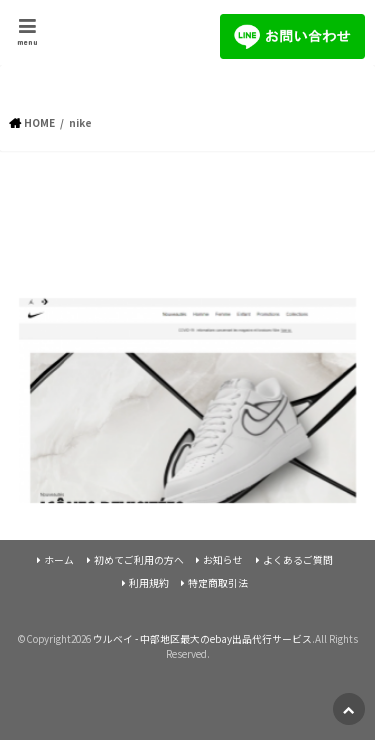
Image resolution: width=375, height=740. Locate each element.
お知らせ (223, 560)
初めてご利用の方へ (139, 560)
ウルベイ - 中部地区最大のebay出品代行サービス (202, 639)
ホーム (59, 560)
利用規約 (149, 583)
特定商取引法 (218, 583)
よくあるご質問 (298, 560)
